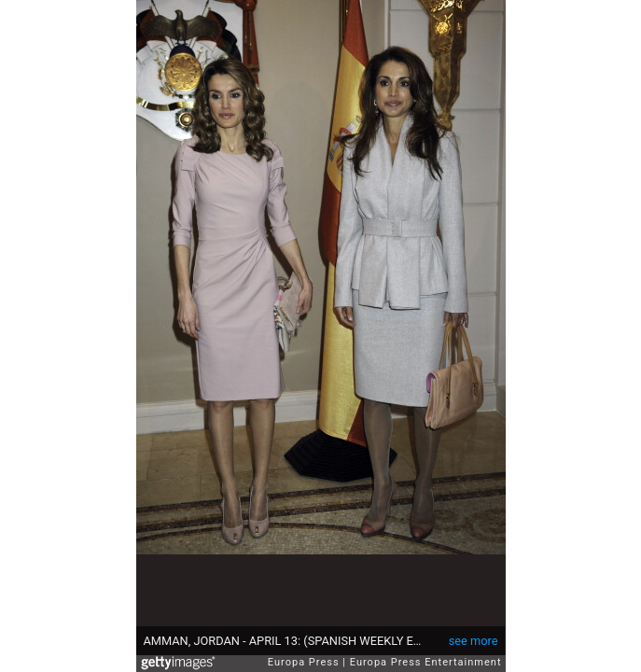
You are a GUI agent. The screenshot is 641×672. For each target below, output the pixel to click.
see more (474, 641)
